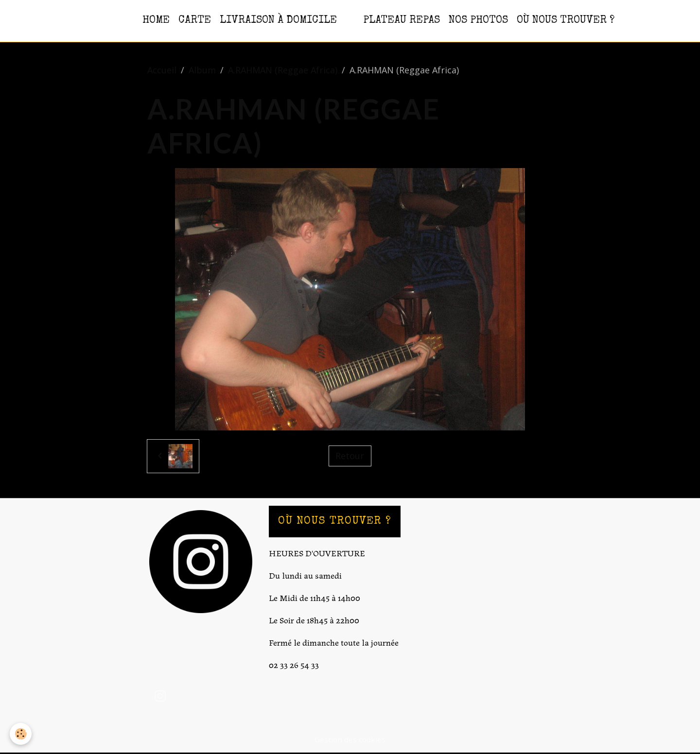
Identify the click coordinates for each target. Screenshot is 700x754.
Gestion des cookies (350, 739)
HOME (156, 21)
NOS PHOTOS (478, 21)
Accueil (162, 70)
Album (202, 70)
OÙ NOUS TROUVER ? (566, 21)
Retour (350, 456)
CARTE (195, 21)
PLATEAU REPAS (402, 21)
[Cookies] (21, 734)
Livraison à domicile (278, 21)
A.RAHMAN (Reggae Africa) (283, 70)
